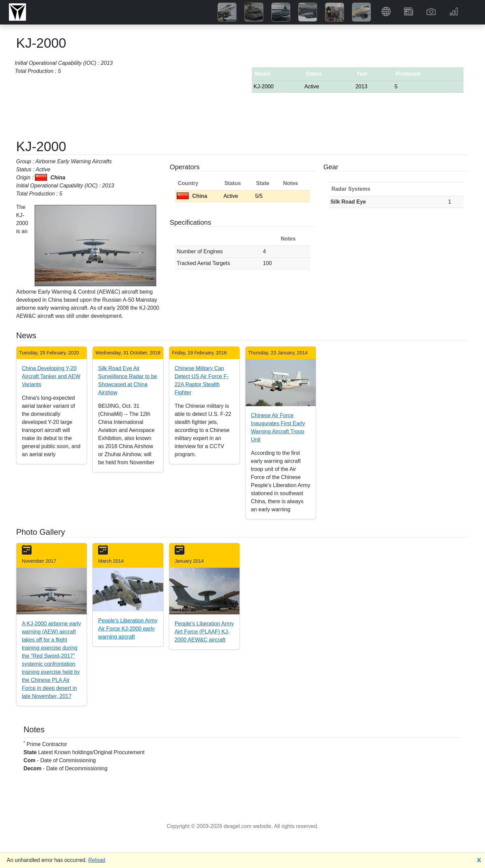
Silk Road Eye (348, 202)
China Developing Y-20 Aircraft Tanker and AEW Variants (51, 376)
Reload (97, 860)
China (192, 196)
